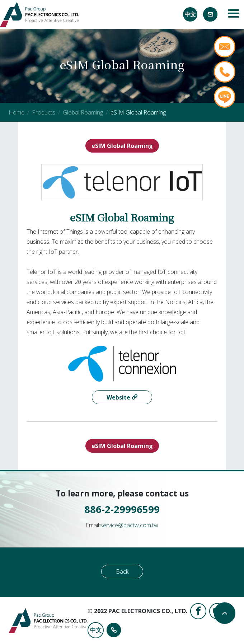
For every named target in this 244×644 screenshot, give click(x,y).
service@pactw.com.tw (129, 525)
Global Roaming (83, 112)
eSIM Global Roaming (122, 146)
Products (44, 112)
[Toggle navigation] (234, 14)
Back (122, 571)
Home (17, 112)
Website (119, 397)
